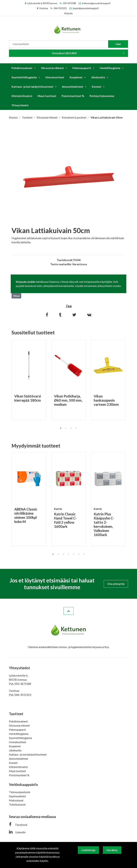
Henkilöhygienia (110, 68)
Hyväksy (112, 850)
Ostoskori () (64, 53)
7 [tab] (84, 554)
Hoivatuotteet (55, 77)
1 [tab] (61, 428)
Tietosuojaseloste (20, 792)
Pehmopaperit (82, 68)
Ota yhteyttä (116, 584)
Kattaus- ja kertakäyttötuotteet (32, 87)
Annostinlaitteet (73, 87)
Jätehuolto (98, 77)
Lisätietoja (88, 850)
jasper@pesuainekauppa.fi (86, 8)
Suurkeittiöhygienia (24, 77)
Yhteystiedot (20, 105)
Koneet (97, 87)
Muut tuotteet (47, 96)
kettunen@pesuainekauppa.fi (96, 3)
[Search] (59, 44)
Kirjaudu (68, 13)
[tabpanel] (29, 380)
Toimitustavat (17, 804)
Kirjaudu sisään (26, 282)
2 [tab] (66, 428)
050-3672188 (69, 3)
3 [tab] (71, 428)
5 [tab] (74, 554)
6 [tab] (79, 554)
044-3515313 (60, 8)
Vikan (16, 296)
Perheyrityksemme (102, 96)
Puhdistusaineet (22, 68)
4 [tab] (76, 428)
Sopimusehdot (17, 796)
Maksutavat (16, 800)
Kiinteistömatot (22, 96)
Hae (118, 44)
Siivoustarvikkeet (52, 68)
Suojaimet (76, 77)
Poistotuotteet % (73, 96)
